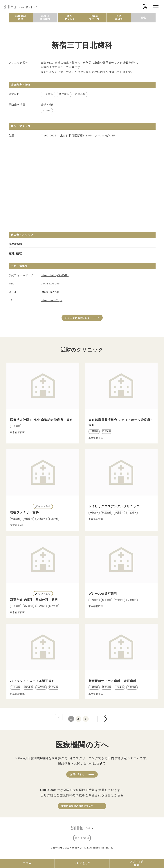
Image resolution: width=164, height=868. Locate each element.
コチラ (101, 763)
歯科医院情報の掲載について (77, 806)
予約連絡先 (119, 18)
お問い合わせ (77, 774)
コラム (27, 863)
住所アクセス (70, 18)
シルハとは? (82, 863)
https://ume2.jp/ (52, 300)
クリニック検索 (137, 863)
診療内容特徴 (21, 18)
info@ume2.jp (50, 292)
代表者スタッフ (94, 18)
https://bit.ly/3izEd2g (55, 275)
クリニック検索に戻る (78, 318)
